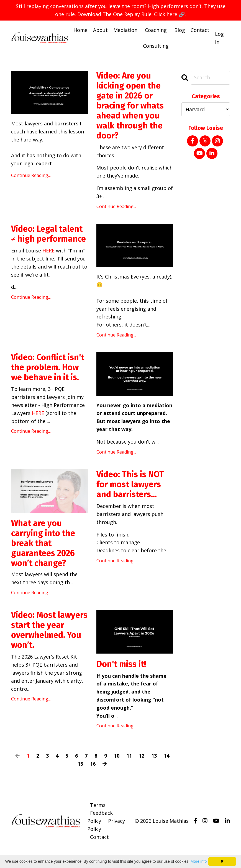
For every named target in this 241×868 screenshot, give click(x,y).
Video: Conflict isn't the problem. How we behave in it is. (48, 368)
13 (154, 756)
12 (142, 756)
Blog (180, 30)
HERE (48, 250)
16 (93, 764)
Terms (98, 805)
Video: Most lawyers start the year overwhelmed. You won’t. (49, 630)
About (100, 30)
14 (166, 756)
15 (80, 764)
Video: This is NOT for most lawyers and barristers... (130, 484)
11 (129, 756)
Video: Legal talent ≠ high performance (48, 234)
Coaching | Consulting (156, 38)
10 (117, 756)
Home (80, 30)
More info (199, 861)
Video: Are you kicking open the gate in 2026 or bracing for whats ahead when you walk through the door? (130, 106)
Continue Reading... (31, 175)
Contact (200, 30)
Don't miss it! (121, 664)
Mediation (125, 30)
